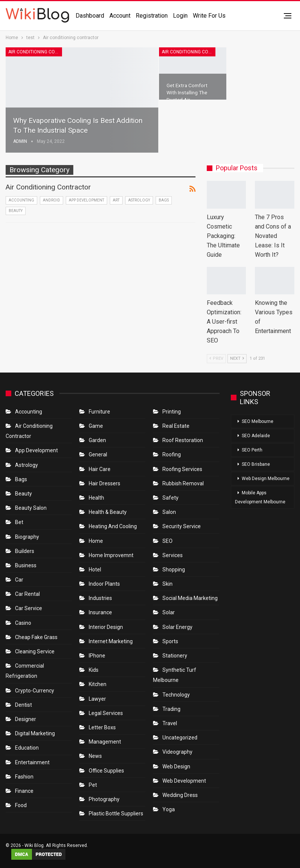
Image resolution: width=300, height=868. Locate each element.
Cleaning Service (35, 651)
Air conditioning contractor (35, 52)
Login (180, 16)
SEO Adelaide (256, 436)
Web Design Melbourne (266, 479)
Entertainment (32, 762)
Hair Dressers (105, 483)
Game (96, 426)
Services (173, 555)
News (95, 756)
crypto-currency (35, 691)
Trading (171, 709)
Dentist (23, 705)
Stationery (175, 656)
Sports (170, 641)
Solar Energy (177, 627)
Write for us (209, 16)
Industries (100, 598)
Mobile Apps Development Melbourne (260, 497)
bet (19, 522)
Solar (169, 612)
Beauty (16, 211)
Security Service (182, 526)
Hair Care (100, 469)
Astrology (139, 200)
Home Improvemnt (111, 555)
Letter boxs (102, 727)
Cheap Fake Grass (36, 637)
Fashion (24, 777)
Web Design (176, 767)
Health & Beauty (108, 512)
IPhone (97, 656)
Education (27, 748)
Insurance (100, 612)
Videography (177, 752)
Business (26, 565)
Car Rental (27, 594)
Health (96, 498)
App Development (86, 200)
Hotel (95, 570)
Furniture (99, 412)
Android (52, 200)
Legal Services (106, 713)
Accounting (21, 200)
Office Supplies (106, 771)
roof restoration (183, 440)
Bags (164, 200)
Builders (25, 551)
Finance (24, 791)
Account (120, 16)
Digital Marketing (35, 733)
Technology (176, 695)
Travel (170, 723)
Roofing (172, 454)
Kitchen (98, 684)
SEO (167, 541)
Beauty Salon (31, 508)
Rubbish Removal (183, 483)
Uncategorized (180, 738)
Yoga (169, 809)
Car (19, 580)
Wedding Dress (181, 795)
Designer (26, 719)
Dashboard (90, 16)
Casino (23, 623)
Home (96, 541)
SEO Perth (252, 450)
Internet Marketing (111, 641)
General (98, 454)
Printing (172, 412)
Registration (152, 16)
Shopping (174, 570)
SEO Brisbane (256, 464)
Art (116, 200)
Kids (94, 670)
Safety (170, 498)
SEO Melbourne (258, 421)
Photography (104, 799)
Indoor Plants (104, 584)
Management (105, 742)
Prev (216, 358)
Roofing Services (182, 469)
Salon (169, 512)
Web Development (184, 781)
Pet (93, 785)
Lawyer (97, 699)
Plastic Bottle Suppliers (116, 813)
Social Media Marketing (190, 598)
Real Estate (176, 426)
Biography (27, 537)
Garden (97, 440)
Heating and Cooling (113, 526)
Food (21, 805)
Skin (167, 584)
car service (29, 608)
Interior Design (106, 627)
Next (237, 358)
